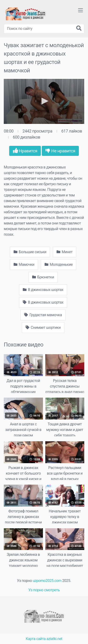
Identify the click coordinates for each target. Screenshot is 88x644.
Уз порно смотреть (44, 590)
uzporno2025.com (47, 581)
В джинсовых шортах (43, 290)
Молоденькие (59, 264)
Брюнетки (43, 277)
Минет (65, 252)
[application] (44, 101)
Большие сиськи (30, 252)
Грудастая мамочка (43, 315)
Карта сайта (36, 639)
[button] (44, 101)
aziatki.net (54, 639)
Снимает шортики (43, 327)
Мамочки (24, 264)
